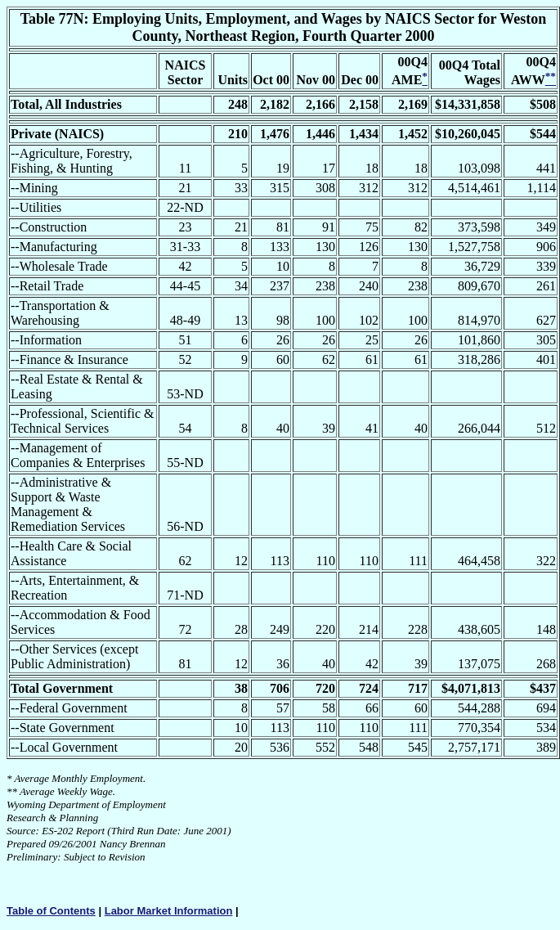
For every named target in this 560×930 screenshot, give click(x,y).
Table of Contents (51, 911)
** (12, 791)
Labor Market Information (169, 911)
